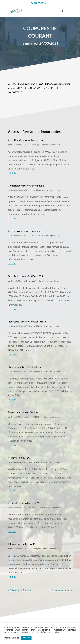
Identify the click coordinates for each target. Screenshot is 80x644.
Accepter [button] (26, 638)
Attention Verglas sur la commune (26, 140)
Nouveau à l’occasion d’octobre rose (27, 322)
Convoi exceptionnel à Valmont (24, 231)
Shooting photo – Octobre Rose (25, 367)
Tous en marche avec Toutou (23, 412)
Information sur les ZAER (21, 544)
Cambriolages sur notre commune (26, 186)
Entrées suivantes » (62, 590)
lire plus (12, 173)
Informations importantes (49, 145)
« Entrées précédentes (20, 590)
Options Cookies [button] (12, 638)
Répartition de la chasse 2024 (24, 503)
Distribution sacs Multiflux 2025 (25, 276)
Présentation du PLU (19, 458)
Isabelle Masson (18, 145)
